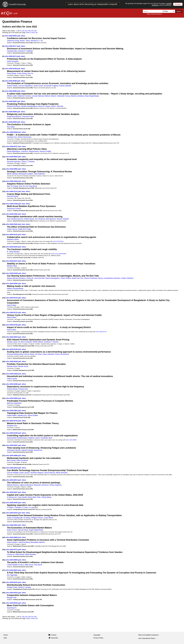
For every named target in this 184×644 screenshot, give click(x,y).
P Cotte (25, 507)
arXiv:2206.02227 (12, 261)
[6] (3, 91)
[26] (4, 325)
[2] (3, 46)
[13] (4, 169)
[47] (4, 570)
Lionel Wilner (48, 518)
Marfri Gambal (12, 174)
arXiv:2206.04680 (12, 537)
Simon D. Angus (44, 106)
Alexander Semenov (41, 485)
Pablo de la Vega (25, 229)
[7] (3, 101)
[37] (4, 456)
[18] (4, 224)
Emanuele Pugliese (51, 86)
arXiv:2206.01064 (12, 181)
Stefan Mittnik (38, 342)
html (23, 191)
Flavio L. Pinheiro (28, 162)
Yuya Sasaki (22, 497)
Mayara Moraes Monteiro (16, 278)
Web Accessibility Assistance (148, 635)
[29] (4, 361)
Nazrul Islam (12, 305)
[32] (4, 398)
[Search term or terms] (153, 11)
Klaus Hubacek (48, 354)
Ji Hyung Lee (12, 497)
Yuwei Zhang (22, 73)
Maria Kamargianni (53, 278)
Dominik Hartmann (14, 162)
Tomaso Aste (23, 389)
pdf (19, 36)
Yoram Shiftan (66, 278)
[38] (4, 468)
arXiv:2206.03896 (12, 456)
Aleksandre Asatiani (26, 174)
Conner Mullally (13, 473)
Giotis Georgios (13, 61)
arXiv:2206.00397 (11, 101)
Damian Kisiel (12, 366)
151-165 (34, 31)
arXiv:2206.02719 (12, 298)
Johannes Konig (13, 41)
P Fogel (10, 507)
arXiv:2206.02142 (12, 235)
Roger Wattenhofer (36, 530)
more (33, 32)
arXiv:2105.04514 (58, 241)
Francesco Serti (28, 117)
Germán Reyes (13, 196)
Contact (54, 635)
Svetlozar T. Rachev (51, 342)
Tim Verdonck (40, 219)
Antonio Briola (12, 389)
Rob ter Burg (29, 354)
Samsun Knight (45, 151)
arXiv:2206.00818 (12, 157)
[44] (4, 537)
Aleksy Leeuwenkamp (15, 288)
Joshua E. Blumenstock (30, 151)
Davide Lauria (12, 342)
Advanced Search (156, 14)
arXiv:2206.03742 (12, 421)
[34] (4, 421)
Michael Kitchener (13, 106)
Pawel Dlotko (12, 415)
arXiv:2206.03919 (12, 468)
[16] (4, 204)
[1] (3, 36)
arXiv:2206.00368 (11, 81)
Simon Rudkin (33, 415)
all (37, 32)
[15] (4, 191)
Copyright (97, 635)
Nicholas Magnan (37, 473)
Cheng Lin (11, 554)
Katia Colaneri (12, 542)
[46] (4, 560)
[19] (4, 235)
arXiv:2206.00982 (12, 169)
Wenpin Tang (12, 266)
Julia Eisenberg (24, 542)
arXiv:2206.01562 (12, 214)
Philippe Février (37, 518)
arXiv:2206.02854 (12, 337)
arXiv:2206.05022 (12, 570)
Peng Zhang (11, 73)
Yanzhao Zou (12, 137)
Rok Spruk (38, 565)
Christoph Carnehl (14, 450)
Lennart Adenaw (38, 96)
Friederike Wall (46, 438)
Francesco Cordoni (14, 209)
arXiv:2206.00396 (11, 91)
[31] (4, 384)
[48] (4, 582)
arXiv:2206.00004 (11, 36)
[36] (4, 445)
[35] (4, 433)
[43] (4, 525)
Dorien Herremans (25, 137)
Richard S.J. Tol (37, 41)
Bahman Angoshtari (14, 403)
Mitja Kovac (29, 565)
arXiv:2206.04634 (12, 525)
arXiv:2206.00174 (11, 56)
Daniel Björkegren (14, 151)
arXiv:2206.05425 (12, 603)
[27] (4, 337)
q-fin (16, 13)
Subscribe (54, 638)
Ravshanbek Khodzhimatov (17, 438)
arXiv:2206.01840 (12, 224)
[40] (4, 492)
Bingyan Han (12, 598)
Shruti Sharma (50, 473)
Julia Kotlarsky (39, 174)
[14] (4, 181)
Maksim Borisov (13, 485)
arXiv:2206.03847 (12, 445)
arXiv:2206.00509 (11, 112)
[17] (4, 214)
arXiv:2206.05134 (12, 582)
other (23, 36)
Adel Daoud (20, 554)
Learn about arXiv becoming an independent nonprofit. (93, 4)
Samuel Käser (23, 530)
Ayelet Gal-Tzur (77, 278)
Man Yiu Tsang (12, 186)
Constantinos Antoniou (112, 278)
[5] (3, 81)
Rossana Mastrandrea (15, 354)
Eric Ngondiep (12, 575)
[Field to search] (168, 11)
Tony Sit (22, 186)
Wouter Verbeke (63, 219)
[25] (4, 313)
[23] (4, 283)
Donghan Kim (12, 426)
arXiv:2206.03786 (12, 433)
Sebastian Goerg (63, 96)
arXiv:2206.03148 (12, 349)
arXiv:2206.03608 (12, 398)
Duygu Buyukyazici (14, 117)
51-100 (22, 31)
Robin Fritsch (12, 530)
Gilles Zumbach (22, 460)
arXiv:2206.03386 (12, 384)
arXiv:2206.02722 (12, 313)
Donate (178, 4)
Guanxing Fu (12, 608)
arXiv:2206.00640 (11, 122)
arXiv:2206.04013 (12, 480)
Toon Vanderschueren (15, 219)
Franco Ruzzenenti (62, 354)
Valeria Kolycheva (26, 485)
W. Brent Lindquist (25, 342)
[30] (4, 374)
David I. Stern (25, 41)
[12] (4, 157)
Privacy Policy (98, 638)
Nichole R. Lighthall (25, 51)
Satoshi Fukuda (27, 450)
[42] (4, 513)
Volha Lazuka (12, 379)
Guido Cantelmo (127, 278)
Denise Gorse (23, 366)
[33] (4, 411)
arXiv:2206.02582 (12, 283)
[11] (4, 146)
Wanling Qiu (22, 415)
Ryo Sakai (11, 127)
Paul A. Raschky (57, 106)
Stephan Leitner (13, 239)
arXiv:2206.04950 (12, 560)
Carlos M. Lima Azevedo (35, 278)
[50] (4, 603)
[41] (4, 503)
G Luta (31, 507)
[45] (4, 550)
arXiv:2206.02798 (12, 325)
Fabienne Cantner (24, 96)
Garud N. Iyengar (24, 587)
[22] (4, 273)
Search (179, 11)
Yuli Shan (38, 354)
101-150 (28, 31)
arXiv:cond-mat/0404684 (59, 254)
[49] (4, 593)
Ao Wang (27, 518)
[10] (4, 132)
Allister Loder (12, 96)
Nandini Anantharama (29, 106)
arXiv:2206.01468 (12, 204)
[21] (4, 261)
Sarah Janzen (24, 473)
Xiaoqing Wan (12, 51)
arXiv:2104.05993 (71, 440)
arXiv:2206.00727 (12, 146)
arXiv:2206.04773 (12, 550)
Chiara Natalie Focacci (15, 565)
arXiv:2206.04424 (12, 513)
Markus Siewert (50, 96)
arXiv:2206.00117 (11, 46)
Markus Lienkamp (77, 96)
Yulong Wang (46, 497)
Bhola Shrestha (62, 473)
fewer (28, 32)
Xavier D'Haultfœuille (15, 518)
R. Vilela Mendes (13, 252)
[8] (3, 112)
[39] (4, 480)
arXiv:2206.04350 (12, 503)
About (6, 635)
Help (148, 14)
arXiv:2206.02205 (12, 247)
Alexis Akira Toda (34, 497)
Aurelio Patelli (12, 86)
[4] (3, 69)
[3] (3, 56)
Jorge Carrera (12, 229)
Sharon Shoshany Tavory (93, 278)
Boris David (11, 460)
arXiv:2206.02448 (12, 273)
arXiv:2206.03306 (12, 374)
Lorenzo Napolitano (25, 86)
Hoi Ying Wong (31, 186)
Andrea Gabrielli (65, 86)
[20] (4, 247)
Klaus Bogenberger (92, 96)
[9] (3, 122)
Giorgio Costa (12, 587)
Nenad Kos (38, 450)
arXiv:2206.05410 (12, 593)
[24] (4, 298)
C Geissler (17, 507)
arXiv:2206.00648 (12, 132)
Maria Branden (31, 554)
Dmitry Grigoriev (56, 485)
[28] (4, 349)
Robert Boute (29, 219)
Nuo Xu (30, 73)
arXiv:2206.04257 (12, 492)
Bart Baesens (51, 219)
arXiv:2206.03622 (12, 411)
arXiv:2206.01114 (12, 191)
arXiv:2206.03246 (12, 361)
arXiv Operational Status (148, 638)
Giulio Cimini (38, 86)
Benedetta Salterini (38, 542)
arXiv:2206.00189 (11, 69)
